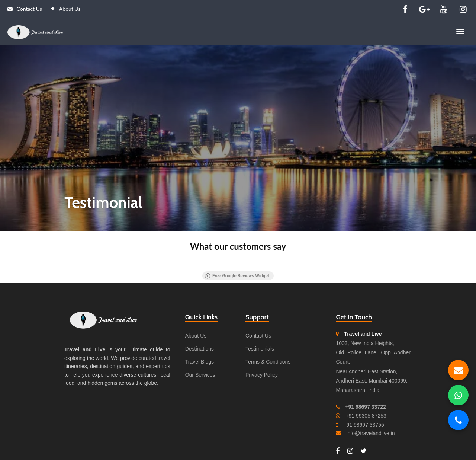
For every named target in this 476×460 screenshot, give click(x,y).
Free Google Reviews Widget (237, 276)
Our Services (200, 375)
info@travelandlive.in (370, 433)
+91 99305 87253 (366, 416)
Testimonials (260, 349)
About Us (66, 9)
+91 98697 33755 (364, 425)
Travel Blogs (200, 362)
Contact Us (25, 9)
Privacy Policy (262, 375)
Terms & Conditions (268, 362)
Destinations (200, 349)
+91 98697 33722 (365, 407)
